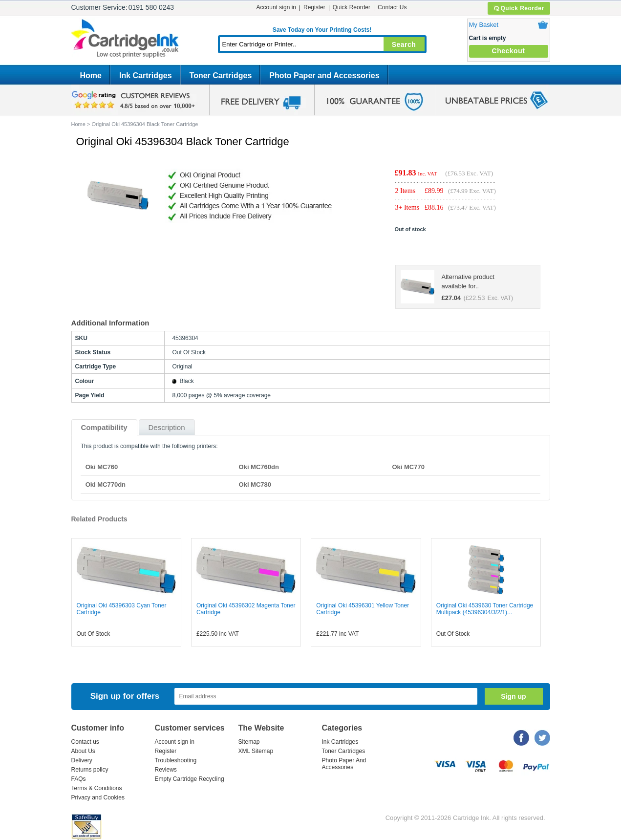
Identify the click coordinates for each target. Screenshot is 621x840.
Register (314, 7)
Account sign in (276, 7)
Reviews (166, 770)
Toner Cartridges (221, 75)
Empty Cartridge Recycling (190, 779)
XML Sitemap (256, 751)
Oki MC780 (255, 485)
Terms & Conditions (97, 788)
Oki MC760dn (259, 467)
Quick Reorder (519, 8)
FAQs (79, 779)
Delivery (82, 760)
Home (91, 75)
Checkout (509, 51)
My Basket (484, 25)
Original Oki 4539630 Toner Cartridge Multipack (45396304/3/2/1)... (485, 609)
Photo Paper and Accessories (324, 75)
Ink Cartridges (146, 75)
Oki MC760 (102, 467)
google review (135, 100)
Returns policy (90, 770)
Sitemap (249, 742)
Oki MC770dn (106, 485)
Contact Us (392, 7)
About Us (83, 751)
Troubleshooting (176, 760)
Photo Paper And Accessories (344, 764)
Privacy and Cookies (98, 797)
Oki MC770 (408, 467)
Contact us (85, 742)
